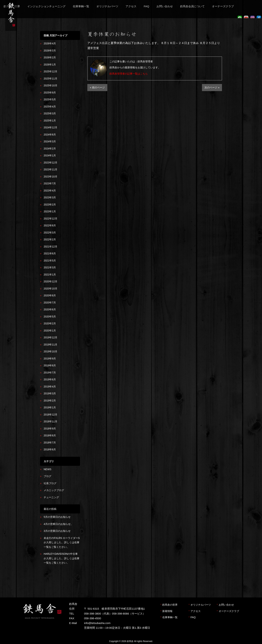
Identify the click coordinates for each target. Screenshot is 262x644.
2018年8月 (50, 435)
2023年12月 (50, 163)
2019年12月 (50, 337)
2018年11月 (50, 421)
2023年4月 (50, 191)
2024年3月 (50, 141)
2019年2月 (50, 401)
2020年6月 (50, 309)
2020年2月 (50, 323)
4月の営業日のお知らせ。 (58, 524)
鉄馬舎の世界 (170, 605)
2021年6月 (50, 253)
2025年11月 (50, 79)
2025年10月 (50, 85)
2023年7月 (50, 183)
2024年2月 (50, 149)
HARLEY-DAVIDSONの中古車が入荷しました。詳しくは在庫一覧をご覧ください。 (61, 558)
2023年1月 (50, 211)
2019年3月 (50, 393)
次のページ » (212, 87)
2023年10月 (50, 177)
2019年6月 (50, 379)
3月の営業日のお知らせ (57, 531)
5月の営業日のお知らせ (57, 517)
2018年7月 (50, 443)
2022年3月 (50, 233)
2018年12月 (50, 415)
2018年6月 (50, 449)
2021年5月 (50, 261)
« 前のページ (97, 87)
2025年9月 (50, 93)
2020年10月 (50, 289)
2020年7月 (50, 303)
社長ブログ (50, 483)
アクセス (196, 611)
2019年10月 (50, 351)
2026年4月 (50, 43)
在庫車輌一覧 (170, 617)
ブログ (47, 476)
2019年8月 (50, 365)
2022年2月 (50, 239)
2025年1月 (50, 121)
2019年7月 (50, 373)
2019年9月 (50, 359)
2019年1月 (50, 407)
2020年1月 (50, 331)
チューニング (51, 497)
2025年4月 (50, 107)
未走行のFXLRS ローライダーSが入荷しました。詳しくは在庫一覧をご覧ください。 (62, 542)
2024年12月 (50, 127)
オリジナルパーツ (201, 605)
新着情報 (167, 611)
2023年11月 (50, 169)
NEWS (47, 469)
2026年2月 (50, 57)
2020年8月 (50, 295)
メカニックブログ (54, 490)
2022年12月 (50, 219)
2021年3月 (50, 267)
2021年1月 (50, 275)
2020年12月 (50, 281)
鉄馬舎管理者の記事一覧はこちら (129, 74)
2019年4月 (50, 387)
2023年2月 (50, 205)
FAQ (193, 617)
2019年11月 (50, 345)
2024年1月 (50, 155)
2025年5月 (50, 99)
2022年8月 (50, 225)
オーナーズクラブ (229, 611)
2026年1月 (50, 65)
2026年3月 (50, 51)
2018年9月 (50, 429)
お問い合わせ (226, 605)
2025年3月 (50, 113)
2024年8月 (50, 135)
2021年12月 (50, 247)
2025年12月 (50, 71)
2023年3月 (50, 197)
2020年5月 (50, 317)
